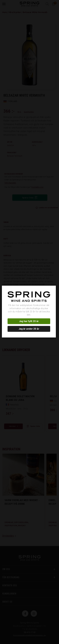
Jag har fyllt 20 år (29, 320)
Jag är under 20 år (29, 327)
